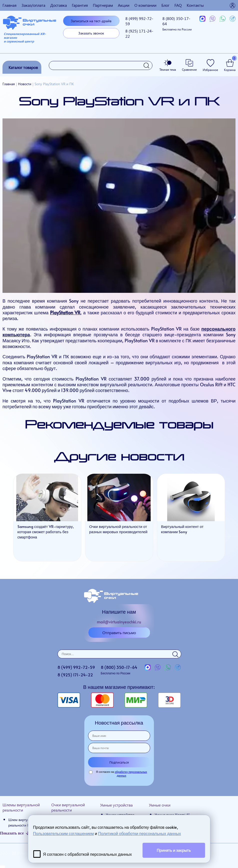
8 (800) (177, 23)
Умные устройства (116, 805)
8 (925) (139, 33)
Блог (165, 5)
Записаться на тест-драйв (91, 21)
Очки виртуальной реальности (68, 807)
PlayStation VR (65, 312)
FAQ (178, 5)
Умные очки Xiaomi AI (172, 815)
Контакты (195, 5)
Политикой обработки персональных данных (140, 833)
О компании (145, 5)
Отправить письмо (119, 633)
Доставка (59, 5)
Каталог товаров (23, 67)
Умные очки (160, 805)
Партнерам (103, 5)
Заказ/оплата (33, 5)
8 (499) (139, 21)
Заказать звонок (91, 33)
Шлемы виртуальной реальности (21, 807)
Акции (124, 5)
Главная (10, 5)
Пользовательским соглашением (63, 833)
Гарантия (80, 5)
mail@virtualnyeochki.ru (119, 622)
